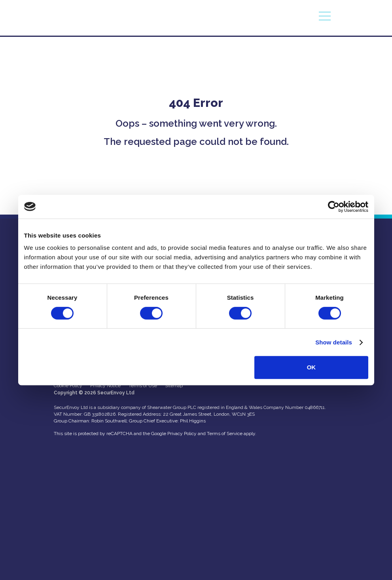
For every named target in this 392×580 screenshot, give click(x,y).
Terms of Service (225, 434)
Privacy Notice (105, 386)
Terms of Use (143, 386)
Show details (334, 342)
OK (312, 367)
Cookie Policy (68, 386)
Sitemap (174, 386)
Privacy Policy (182, 434)
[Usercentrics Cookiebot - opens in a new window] (334, 207)
